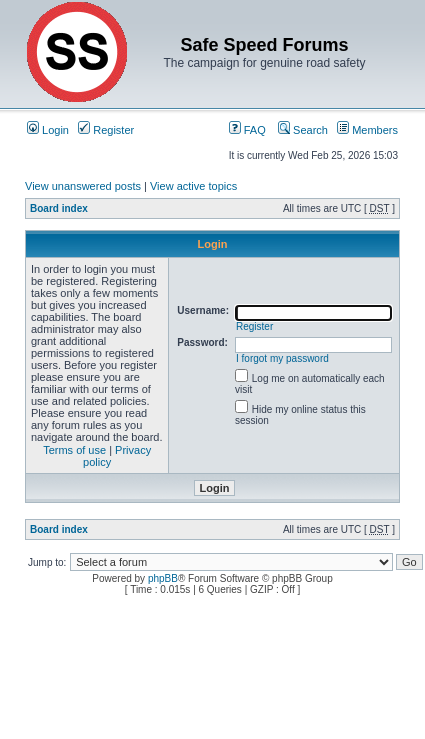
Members (367, 130)
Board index (59, 208)
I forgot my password (282, 358)
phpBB (163, 578)
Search (303, 130)
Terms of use (74, 450)
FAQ (247, 130)
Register (106, 130)
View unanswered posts (83, 186)
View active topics (193, 186)
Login (48, 130)
